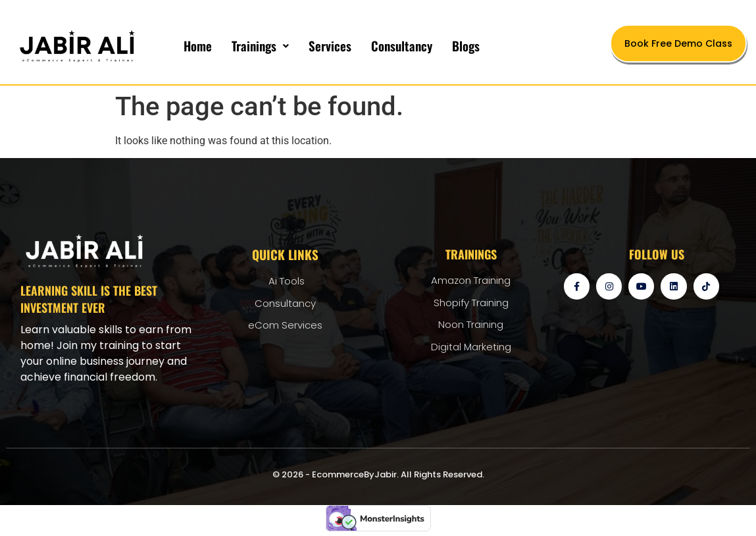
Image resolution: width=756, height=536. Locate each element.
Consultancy (402, 45)
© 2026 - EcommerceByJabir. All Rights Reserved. (378, 474)
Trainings (260, 45)
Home (198, 45)
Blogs (466, 45)
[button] (260, 46)
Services (330, 45)
